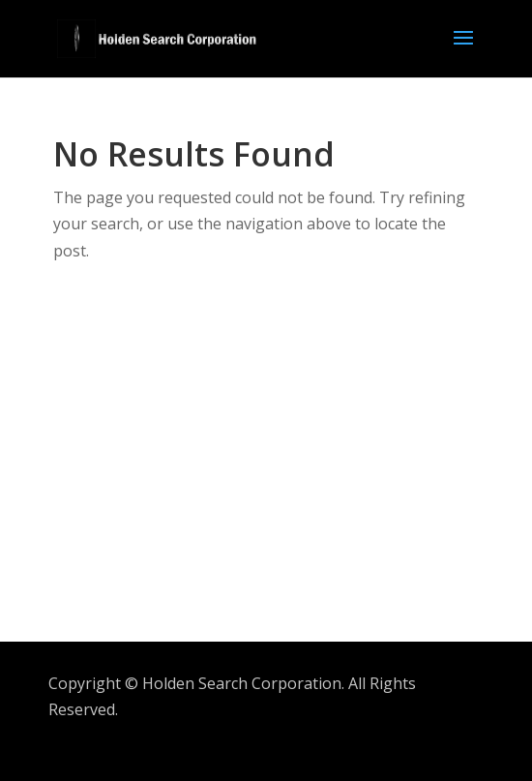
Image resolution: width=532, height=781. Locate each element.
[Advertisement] (293, 469)
